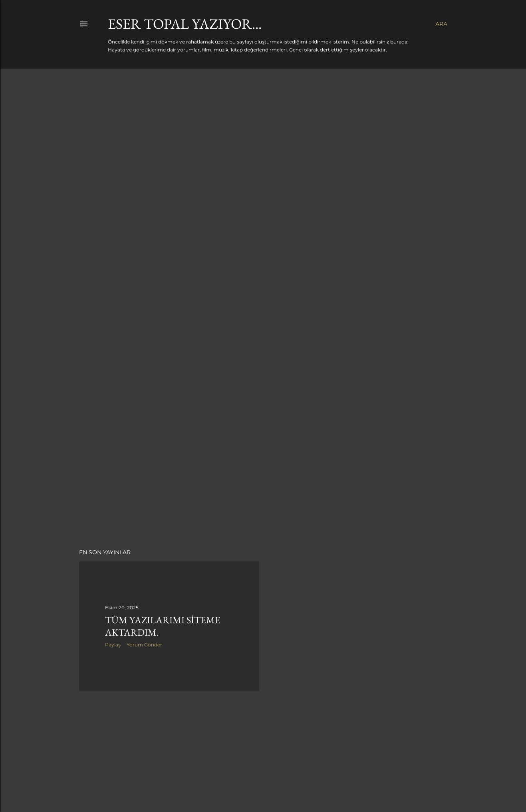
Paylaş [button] (113, 645)
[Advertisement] (263, 473)
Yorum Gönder (144, 645)
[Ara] (441, 24)
